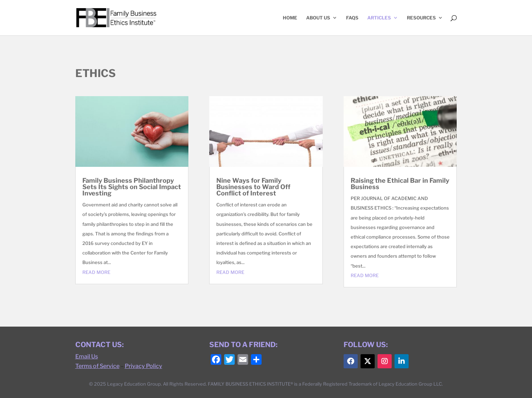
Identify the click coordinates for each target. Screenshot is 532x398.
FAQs (352, 18)
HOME (290, 18)
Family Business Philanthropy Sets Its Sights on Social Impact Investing (132, 187)
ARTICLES (379, 18)
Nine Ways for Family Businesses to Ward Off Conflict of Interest (253, 187)
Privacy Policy (144, 366)
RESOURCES (421, 18)
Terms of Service (97, 366)
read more (96, 272)
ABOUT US (318, 18)
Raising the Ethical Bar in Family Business (400, 184)
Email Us (87, 356)
